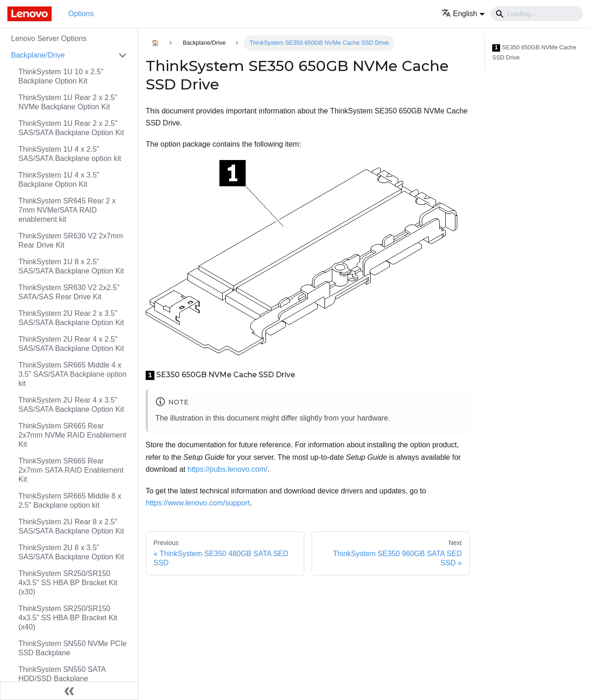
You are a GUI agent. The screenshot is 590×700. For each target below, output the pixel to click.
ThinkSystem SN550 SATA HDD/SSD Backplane (62, 674)
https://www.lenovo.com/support (198, 503)
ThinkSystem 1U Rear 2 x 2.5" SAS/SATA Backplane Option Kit (71, 128)
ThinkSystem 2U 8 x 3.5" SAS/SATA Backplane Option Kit (71, 552)
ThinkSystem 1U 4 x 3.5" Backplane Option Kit (59, 180)
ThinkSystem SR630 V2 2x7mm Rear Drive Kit (71, 240)
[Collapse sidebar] (69, 691)
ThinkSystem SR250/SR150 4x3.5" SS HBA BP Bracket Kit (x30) (68, 583)
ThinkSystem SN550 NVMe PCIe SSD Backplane (73, 648)
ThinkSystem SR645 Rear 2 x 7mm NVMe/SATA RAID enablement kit (67, 210)
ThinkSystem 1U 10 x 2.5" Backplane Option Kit (61, 76)
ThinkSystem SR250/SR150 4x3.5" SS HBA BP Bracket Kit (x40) (68, 618)
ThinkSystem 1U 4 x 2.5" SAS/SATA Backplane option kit (70, 154)
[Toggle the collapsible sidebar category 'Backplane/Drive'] (123, 55)
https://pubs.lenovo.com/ (227, 469)
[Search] (537, 14)
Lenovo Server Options (49, 39)
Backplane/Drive (38, 55)
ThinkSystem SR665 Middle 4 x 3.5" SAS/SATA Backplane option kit (73, 374)
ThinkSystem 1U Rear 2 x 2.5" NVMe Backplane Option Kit (68, 102)
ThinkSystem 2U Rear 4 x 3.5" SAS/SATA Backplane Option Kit (71, 405)
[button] (463, 14)
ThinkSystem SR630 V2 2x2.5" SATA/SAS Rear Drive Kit (69, 292)
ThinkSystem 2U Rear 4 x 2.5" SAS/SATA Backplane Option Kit (71, 344)
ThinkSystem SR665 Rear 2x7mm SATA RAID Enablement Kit (71, 470)
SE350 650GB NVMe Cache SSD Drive (534, 52)
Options (81, 14)
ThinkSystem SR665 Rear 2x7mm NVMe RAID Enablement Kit (72, 435)
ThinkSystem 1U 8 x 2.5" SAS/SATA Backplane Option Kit (71, 266)
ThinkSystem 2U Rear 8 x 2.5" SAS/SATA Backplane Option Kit (71, 526)
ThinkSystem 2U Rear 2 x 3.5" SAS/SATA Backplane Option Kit (71, 318)
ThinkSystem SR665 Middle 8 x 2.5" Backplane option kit (70, 501)
